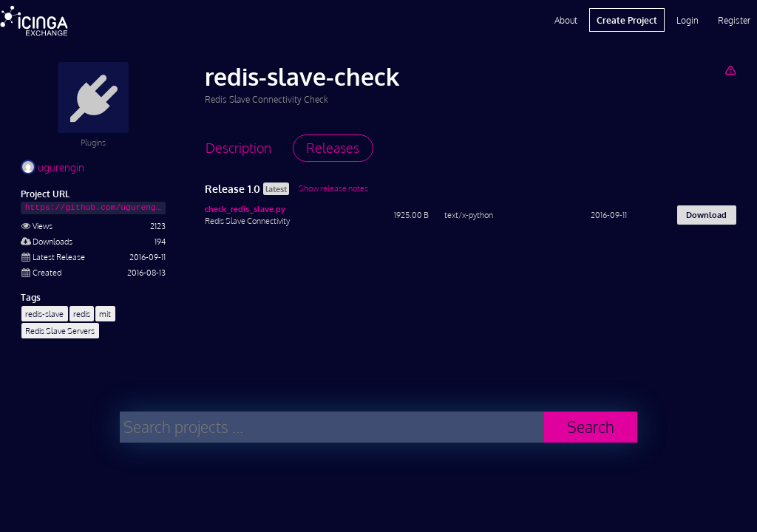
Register (734, 20)
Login (688, 20)
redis (82, 314)
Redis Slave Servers (60, 331)
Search (591, 427)
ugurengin (52, 167)
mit (105, 314)
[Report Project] (730, 70)
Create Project (627, 20)
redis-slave (44, 314)
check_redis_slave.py (245, 209)
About (566, 20)
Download (706, 215)
